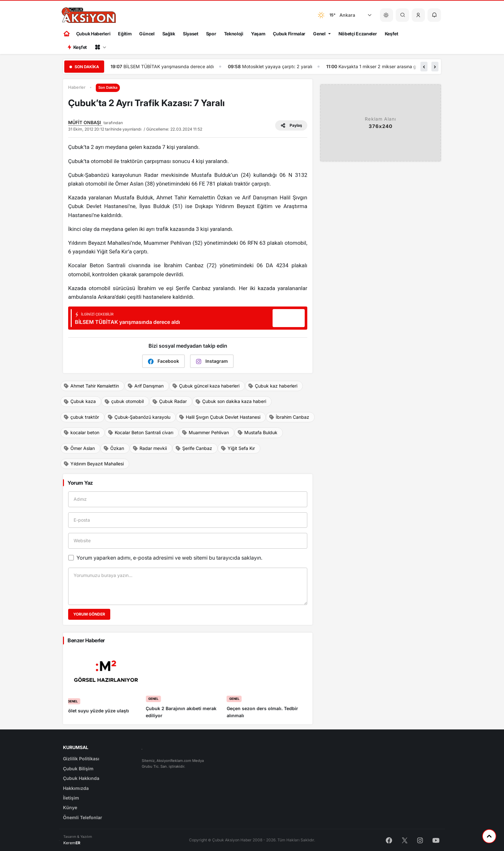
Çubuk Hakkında (81, 778)
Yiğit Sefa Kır (238, 448)
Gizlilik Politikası (81, 759)
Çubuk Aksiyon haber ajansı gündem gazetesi (171, 66)
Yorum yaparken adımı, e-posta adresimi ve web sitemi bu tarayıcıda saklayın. (169, 558)
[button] (419, 15)
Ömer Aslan (79, 448)
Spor (211, 34)
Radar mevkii (150, 448)
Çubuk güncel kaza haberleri (206, 386)
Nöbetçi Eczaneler (358, 34)
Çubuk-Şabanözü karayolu (139, 417)
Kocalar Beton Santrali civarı (140, 433)
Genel (319, 34)
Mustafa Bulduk (257, 433)
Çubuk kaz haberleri (273, 386)
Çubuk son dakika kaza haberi (231, 401)
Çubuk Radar (169, 401)
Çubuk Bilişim (78, 769)
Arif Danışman (145, 386)
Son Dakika (108, 87)
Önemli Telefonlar (83, 817)
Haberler (77, 87)
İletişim (71, 798)
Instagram (212, 361)
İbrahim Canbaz (289, 417)
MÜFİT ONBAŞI (85, 122)
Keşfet (392, 34)
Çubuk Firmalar (289, 34)
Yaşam (258, 34)
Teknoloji (234, 34)
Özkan (114, 448)
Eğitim (125, 34)
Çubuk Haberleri (93, 34)
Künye (70, 807)
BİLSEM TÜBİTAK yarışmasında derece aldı (291, 66)
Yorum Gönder (89, 614)
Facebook (163, 361)
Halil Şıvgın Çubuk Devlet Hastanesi (220, 417)
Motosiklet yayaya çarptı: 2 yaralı (400, 66)
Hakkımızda (76, 788)
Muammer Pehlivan (205, 433)
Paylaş (291, 125)
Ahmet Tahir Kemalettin (91, 386)
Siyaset (191, 34)
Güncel (147, 34)
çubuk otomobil (124, 401)
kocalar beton (81, 433)
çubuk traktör (81, 417)
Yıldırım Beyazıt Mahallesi (94, 464)
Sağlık (169, 34)
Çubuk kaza (80, 401)
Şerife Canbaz (194, 448)
